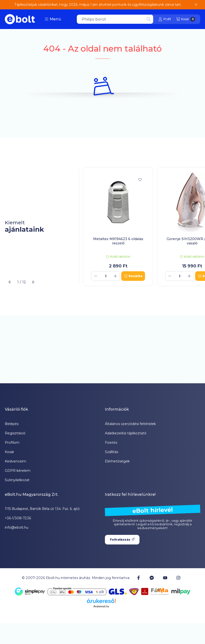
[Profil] (165, 19)
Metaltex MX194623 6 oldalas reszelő (118, 241)
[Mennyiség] (106, 276)
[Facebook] (139, 578)
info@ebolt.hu (17, 527)
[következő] (33, 282)
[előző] (10, 282)
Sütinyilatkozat (17, 480)
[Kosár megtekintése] (186, 19)
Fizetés (111, 443)
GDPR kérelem (18, 471)
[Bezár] (196, 5)
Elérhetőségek (117, 461)
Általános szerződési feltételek (130, 424)
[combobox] (115, 19)
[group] (142, 227)
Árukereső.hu (101, 606)
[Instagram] (178, 578)
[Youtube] (165, 578)
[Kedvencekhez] (140, 180)
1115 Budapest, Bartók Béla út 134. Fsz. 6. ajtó (42, 509)
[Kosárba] (133, 276)
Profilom (12, 443)
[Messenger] (152, 578)
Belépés (12, 424)
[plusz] (115, 276)
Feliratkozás (122, 540)
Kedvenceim (15, 461)
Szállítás (112, 452)
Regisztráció (15, 433)
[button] (53, 19)
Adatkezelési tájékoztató (126, 433)
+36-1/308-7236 (18, 518)
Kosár (9, 452)
